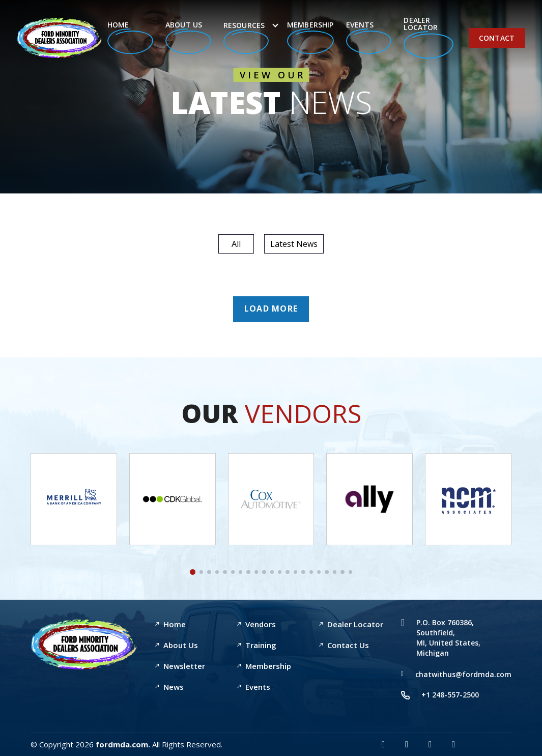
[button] (193, 572)
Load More (271, 309)
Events (369, 37)
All (236, 244)
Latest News (294, 244)
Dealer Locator (429, 37)
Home (130, 37)
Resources (246, 37)
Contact (497, 38)
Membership (310, 37)
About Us (188, 37)
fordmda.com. (123, 744)
